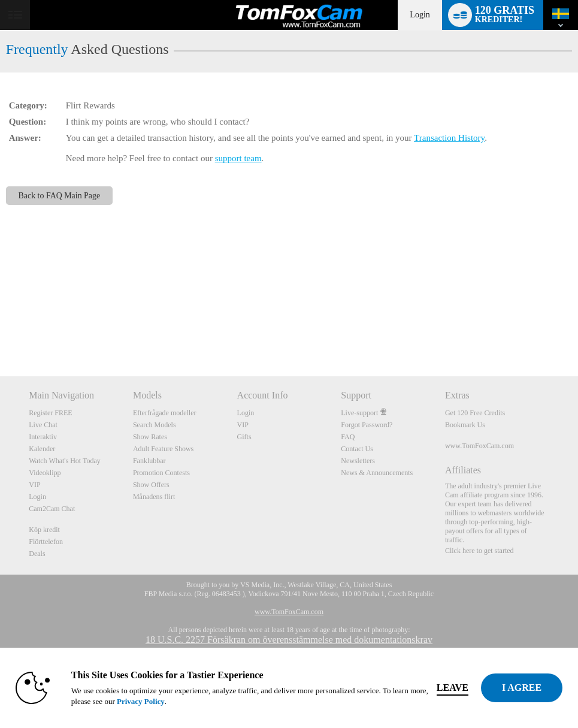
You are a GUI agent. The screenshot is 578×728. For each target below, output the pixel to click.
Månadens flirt (154, 497)
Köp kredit (44, 530)
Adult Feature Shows (163, 449)
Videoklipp (45, 473)
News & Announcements (377, 473)
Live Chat (43, 425)
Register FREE (50, 413)
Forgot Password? (367, 425)
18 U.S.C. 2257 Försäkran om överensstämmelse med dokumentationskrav (289, 640)
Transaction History (449, 138)
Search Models (155, 425)
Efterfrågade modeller (165, 413)
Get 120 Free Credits (475, 413)
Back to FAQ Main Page (60, 196)
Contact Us (357, 449)
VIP (34, 485)
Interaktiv (43, 437)
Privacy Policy (141, 701)
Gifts (244, 437)
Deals (37, 554)
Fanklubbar (149, 461)
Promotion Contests (161, 473)
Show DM (0, 332)
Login (420, 15)
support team (238, 158)
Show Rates (150, 437)
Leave (453, 688)
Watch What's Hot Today (65, 461)
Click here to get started (479, 551)
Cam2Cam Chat (52, 509)
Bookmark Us (465, 425)
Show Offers (151, 485)
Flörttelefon (46, 542)
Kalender (42, 449)
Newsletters (358, 461)
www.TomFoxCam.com (479, 446)
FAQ (348, 437)
